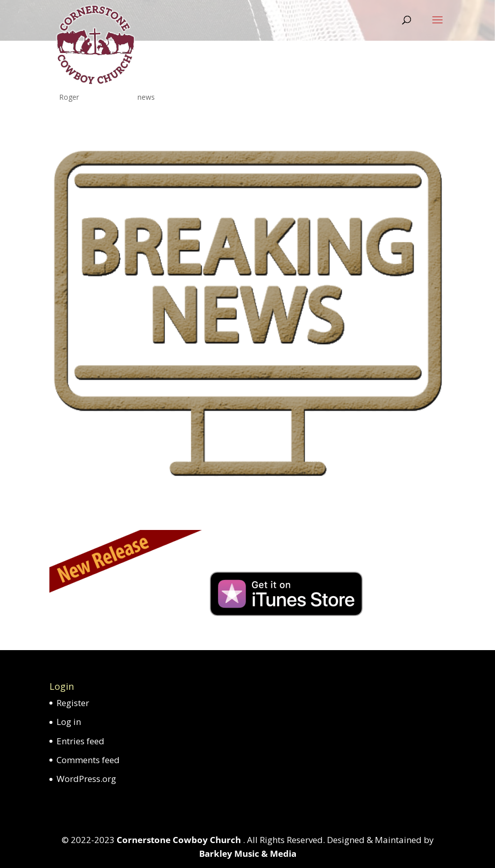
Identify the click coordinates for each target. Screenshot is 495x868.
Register (73, 703)
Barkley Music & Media (248, 853)
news (146, 97)
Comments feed (88, 760)
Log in (69, 722)
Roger (69, 97)
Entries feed (80, 741)
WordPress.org (86, 779)
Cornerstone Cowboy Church (180, 840)
